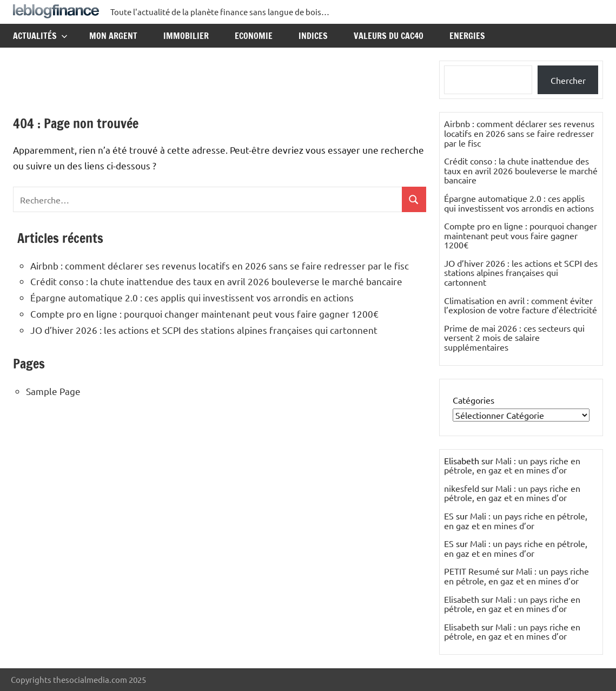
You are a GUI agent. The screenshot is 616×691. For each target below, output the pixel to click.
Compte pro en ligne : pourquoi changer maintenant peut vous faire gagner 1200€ (204, 314)
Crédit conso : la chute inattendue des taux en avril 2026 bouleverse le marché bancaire (216, 281)
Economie (254, 36)
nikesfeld (462, 488)
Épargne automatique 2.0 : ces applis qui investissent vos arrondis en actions (192, 297)
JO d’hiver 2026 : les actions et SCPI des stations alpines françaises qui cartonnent (204, 330)
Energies (467, 36)
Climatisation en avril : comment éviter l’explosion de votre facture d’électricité (521, 305)
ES (449, 516)
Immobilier (186, 36)
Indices (313, 36)
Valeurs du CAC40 (389, 36)
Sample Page (53, 391)
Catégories (473, 400)
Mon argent (113, 36)
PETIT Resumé (472, 571)
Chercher (568, 80)
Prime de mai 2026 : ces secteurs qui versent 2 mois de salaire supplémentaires (514, 337)
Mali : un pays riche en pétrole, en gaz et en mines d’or (512, 465)
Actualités (40, 36)
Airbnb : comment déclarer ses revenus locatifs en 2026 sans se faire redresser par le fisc (220, 265)
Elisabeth (462, 599)
